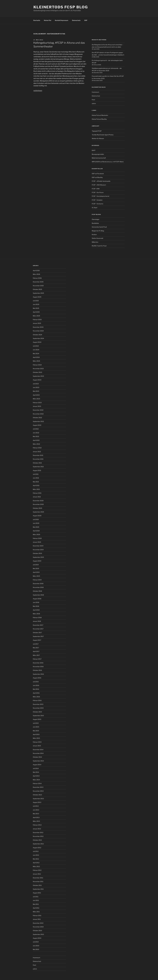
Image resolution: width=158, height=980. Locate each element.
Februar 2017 (37, 659)
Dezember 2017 (38, 625)
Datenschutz (76, 20)
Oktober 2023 (37, 372)
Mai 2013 (36, 814)
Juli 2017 (36, 644)
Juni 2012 (36, 855)
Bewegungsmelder (98, 154)
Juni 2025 (36, 304)
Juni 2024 (36, 350)
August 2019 (37, 561)
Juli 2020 (36, 519)
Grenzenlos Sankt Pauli (99, 227)
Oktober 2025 (37, 289)
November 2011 (38, 881)
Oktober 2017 (37, 633)
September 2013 (38, 799)
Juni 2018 (36, 602)
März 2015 (36, 738)
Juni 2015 (36, 727)
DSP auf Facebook (98, 174)
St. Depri (95, 208)
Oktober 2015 (37, 712)
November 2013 (38, 791)
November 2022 (38, 414)
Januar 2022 (37, 452)
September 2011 (38, 889)
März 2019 (36, 576)
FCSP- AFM (96, 189)
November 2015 (38, 708)
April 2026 (36, 270)
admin (94, 103)
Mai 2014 (36, 772)
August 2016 (37, 678)
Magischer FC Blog (98, 231)
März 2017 (36, 655)
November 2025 (38, 286)
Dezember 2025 (38, 282)
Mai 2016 (36, 689)
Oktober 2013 (37, 795)
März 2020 (36, 534)
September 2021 (38, 467)
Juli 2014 (36, 768)
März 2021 (36, 489)
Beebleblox (95, 223)
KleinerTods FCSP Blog (61, 7)
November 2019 (38, 550)
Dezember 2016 (38, 663)
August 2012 (37, 848)
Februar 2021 (37, 493)
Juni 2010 (36, 946)
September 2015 (38, 716)
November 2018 (38, 587)
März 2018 (36, 614)
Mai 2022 (36, 436)
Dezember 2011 (38, 878)
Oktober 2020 (37, 508)
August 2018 (37, 599)
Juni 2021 (36, 478)
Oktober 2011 (37, 885)
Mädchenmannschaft (99, 158)
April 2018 (36, 610)
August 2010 (37, 938)
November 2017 (38, 629)
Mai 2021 (36, 482)
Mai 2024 (36, 354)
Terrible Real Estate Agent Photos (103, 135)
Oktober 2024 (37, 335)
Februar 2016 (37, 700)
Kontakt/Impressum (62, 20)
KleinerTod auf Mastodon (100, 115)
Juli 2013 (36, 806)
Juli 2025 (36, 301)
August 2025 (37, 297)
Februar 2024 (37, 365)
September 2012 (38, 844)
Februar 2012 (37, 870)
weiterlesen (38, 91)
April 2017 (36, 651)
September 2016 (38, 674)
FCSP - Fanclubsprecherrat (101, 196)
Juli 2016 (36, 682)
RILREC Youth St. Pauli (99, 246)
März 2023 (36, 399)
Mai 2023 (36, 391)
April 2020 (36, 531)
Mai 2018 (36, 606)
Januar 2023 (37, 406)
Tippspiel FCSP (97, 131)
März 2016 (36, 697)
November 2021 (38, 459)
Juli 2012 (36, 851)
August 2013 (37, 802)
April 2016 (36, 693)
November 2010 (38, 927)
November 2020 (38, 504)
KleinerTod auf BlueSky (99, 119)
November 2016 (38, 667)
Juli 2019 (36, 565)
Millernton (95, 242)
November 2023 (38, 369)
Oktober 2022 (37, 418)
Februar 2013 (37, 825)
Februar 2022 (37, 448)
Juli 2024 (36, 346)
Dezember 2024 (38, 327)
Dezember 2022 (38, 410)
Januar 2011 (37, 919)
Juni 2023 (36, 387)
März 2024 (36, 361)
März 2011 (36, 912)
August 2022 (37, 425)
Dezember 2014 (38, 750)
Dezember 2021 (38, 455)
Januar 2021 (37, 497)
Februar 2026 (37, 278)
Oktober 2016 (37, 670)
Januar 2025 (37, 323)
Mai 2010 (36, 949)
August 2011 (37, 893)
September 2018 (38, 595)
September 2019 (38, 557)
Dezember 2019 (38, 546)
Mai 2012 (36, 859)
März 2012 (36, 866)
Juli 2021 (36, 474)
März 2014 (36, 780)
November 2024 (38, 331)
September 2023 (38, 376)
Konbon (94, 234)
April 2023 (36, 395)
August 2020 (37, 516)
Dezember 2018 (38, 584)
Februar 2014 (37, 783)
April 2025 (36, 312)
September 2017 (38, 636)
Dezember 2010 (38, 923)
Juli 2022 (36, 429)
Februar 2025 (37, 320)
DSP (86, 20)
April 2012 (36, 863)
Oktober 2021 (37, 463)
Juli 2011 (36, 897)
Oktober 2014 (37, 757)
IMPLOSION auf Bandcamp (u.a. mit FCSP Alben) (108, 162)
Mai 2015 (36, 731)
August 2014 (37, 765)
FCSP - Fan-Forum (98, 192)
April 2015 (36, 734)
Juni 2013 (36, 810)
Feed (93, 100)
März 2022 (36, 444)
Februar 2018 (37, 618)
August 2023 (37, 380)
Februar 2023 (37, 403)
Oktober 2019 (37, 553)
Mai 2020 (36, 527)
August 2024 (37, 342)
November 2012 (38, 836)
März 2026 (36, 274)
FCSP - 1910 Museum (99, 185)
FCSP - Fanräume (97, 204)
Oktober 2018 (37, 591)
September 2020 (38, 512)
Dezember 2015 (38, 704)
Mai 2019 (36, 568)
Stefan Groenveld (97, 238)
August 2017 (37, 640)
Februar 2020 (37, 538)
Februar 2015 (37, 742)
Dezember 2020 (38, 501)
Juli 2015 (36, 723)
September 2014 (38, 761)
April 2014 (36, 776)
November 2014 (38, 753)
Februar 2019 (37, 580)
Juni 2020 (36, 523)
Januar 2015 (37, 746)
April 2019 (36, 572)
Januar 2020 (37, 542)
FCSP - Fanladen (97, 200)
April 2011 (36, 908)
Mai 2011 (36, 904)
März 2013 (36, 821)
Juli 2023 (36, 384)
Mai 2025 (36, 308)
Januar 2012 (37, 874)
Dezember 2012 (38, 832)
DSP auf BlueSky (97, 177)
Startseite (37, 20)
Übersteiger (96, 219)
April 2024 (36, 357)
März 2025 (36, 316)
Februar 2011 (37, 915)
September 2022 (38, 421)
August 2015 (37, 719)
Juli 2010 (36, 942)
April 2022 (36, 440)
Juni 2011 (36, 900)
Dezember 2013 (38, 787)
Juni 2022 (36, 433)
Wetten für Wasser (98, 138)
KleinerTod (48, 20)
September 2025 (38, 293)
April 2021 (36, 485)
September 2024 (38, 338)
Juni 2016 (36, 685)
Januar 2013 (37, 829)
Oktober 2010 (37, 931)
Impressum (95, 92)
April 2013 (36, 817)
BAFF (94, 150)
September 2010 (38, 934)
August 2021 (37, 470)
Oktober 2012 (37, 840)
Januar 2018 (37, 621)
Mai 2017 (36, 648)
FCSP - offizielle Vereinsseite (101, 181)
